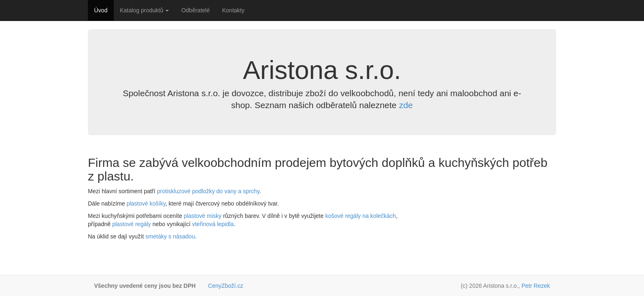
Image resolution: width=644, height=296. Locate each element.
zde (406, 105)
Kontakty (233, 10)
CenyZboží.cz (225, 286)
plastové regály (131, 224)
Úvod (101, 10)
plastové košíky (146, 203)
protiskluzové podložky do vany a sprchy (208, 191)
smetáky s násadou (170, 236)
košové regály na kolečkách (361, 216)
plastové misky (202, 216)
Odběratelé (195, 10)
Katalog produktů (145, 10)
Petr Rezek (536, 286)
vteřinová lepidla (213, 224)
